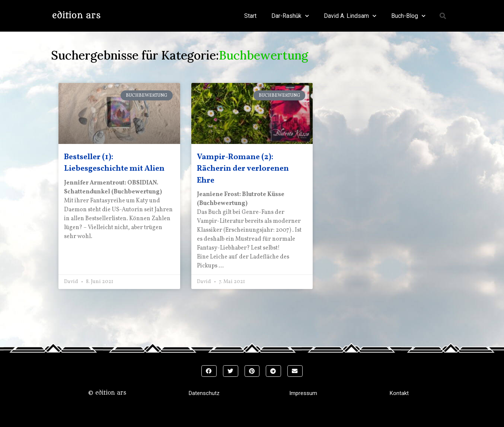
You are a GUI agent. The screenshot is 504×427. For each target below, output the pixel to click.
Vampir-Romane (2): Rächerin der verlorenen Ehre (243, 169)
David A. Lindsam (350, 16)
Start (250, 16)
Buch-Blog (408, 16)
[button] (443, 16)
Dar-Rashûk (290, 16)
